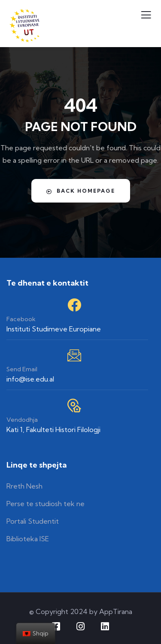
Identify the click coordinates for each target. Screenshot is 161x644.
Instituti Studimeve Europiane (54, 329)
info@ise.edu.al (30, 379)
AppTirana (116, 611)
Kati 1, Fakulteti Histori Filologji (53, 429)
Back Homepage (81, 191)
